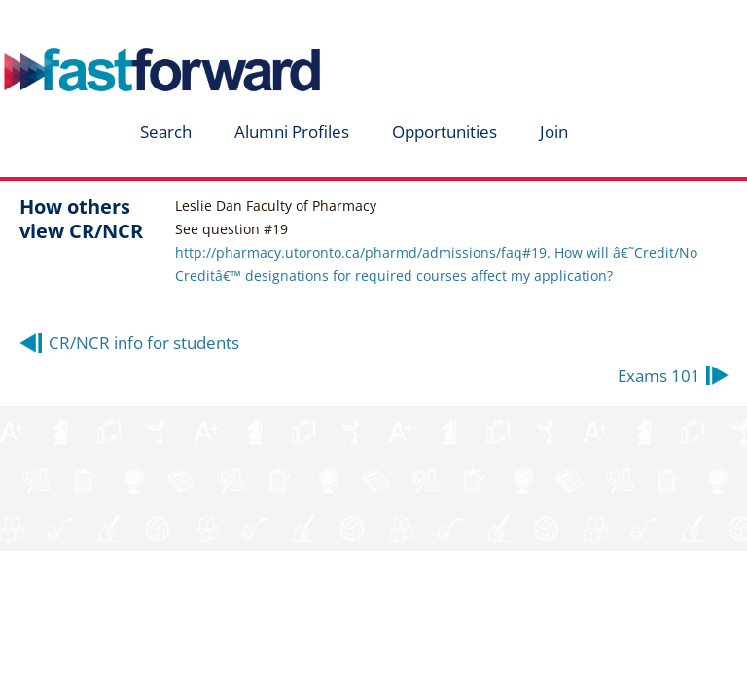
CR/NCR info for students (144, 343)
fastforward (132, 22)
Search (166, 132)
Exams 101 (659, 376)
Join (554, 132)
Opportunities (445, 132)
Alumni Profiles (292, 132)
